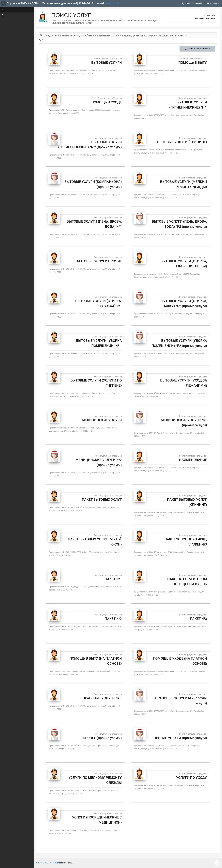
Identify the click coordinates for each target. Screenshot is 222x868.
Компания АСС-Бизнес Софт (48, 863)
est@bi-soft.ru (114, 3)
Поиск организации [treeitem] (15, 15)
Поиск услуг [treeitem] (11, 10)
